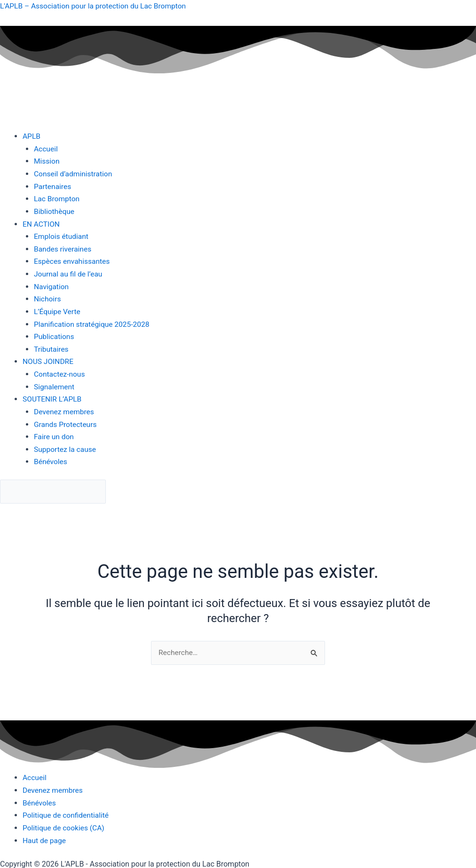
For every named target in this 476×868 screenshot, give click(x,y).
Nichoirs (48, 297)
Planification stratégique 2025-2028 (93, 322)
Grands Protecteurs (66, 422)
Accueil (46, 148)
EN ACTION (42, 223)
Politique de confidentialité (67, 813)
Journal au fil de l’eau (69, 272)
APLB (32, 136)
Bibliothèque (55, 210)
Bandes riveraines (63, 248)
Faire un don (55, 434)
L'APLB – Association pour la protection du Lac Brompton (96, 6)
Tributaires (52, 347)
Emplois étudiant (62, 235)
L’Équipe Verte (58, 310)
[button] (249, 136)
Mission (47, 161)
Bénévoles (51, 459)
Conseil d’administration (74, 173)
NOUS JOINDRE (49, 359)
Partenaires (53, 186)
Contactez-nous (60, 372)
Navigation (52, 285)
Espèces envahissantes (73, 260)
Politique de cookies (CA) (65, 825)
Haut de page (45, 838)
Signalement (55, 384)
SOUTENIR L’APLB (53, 397)
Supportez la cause (66, 446)
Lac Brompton (57, 198)
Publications (55, 335)
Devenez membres (65, 409)
